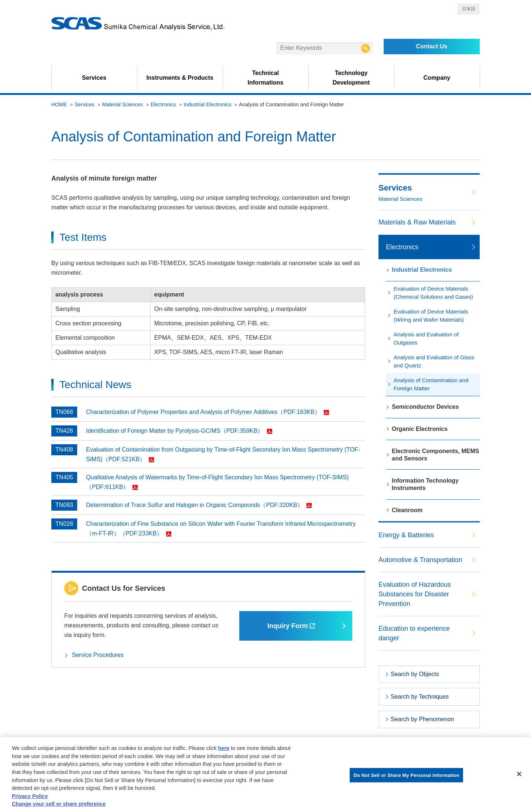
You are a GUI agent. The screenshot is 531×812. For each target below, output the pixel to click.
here (224, 750)
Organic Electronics (420, 429)
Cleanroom (407, 510)
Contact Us (432, 46)
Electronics (163, 105)
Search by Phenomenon (422, 719)
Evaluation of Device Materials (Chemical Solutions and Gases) (433, 293)
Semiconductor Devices (425, 407)
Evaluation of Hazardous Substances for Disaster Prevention (415, 594)
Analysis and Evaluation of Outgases (426, 338)
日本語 (469, 9)
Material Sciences (123, 105)
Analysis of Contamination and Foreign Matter (431, 384)
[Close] (519, 775)
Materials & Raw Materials (417, 222)
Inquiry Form (291, 626)
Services (94, 78)
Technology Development (351, 78)
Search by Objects (415, 674)
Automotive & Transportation (420, 560)
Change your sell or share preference (59, 806)
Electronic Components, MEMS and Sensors (435, 455)
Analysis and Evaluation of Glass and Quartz (434, 361)
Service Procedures (98, 655)
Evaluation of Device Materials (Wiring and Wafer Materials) (431, 316)
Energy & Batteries (406, 535)
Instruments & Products (180, 78)
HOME (59, 105)
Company (437, 78)
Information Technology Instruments (425, 484)
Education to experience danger (414, 633)
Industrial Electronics (207, 105)
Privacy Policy (30, 798)
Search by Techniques (420, 697)
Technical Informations (266, 78)
